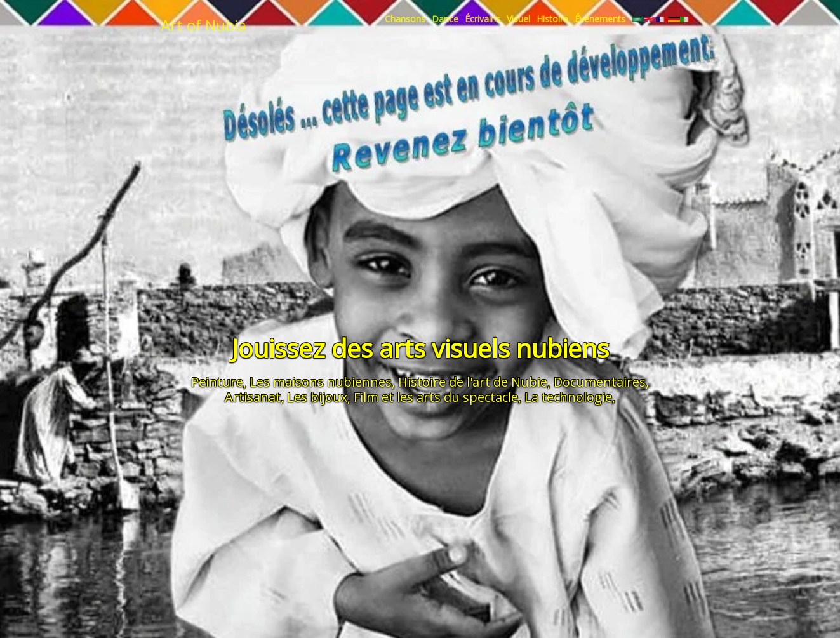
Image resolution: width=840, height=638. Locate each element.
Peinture (217, 382)
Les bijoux (317, 397)
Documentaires (600, 382)
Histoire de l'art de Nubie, (474, 382)
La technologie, (570, 397)
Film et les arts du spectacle (436, 397)
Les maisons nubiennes (321, 382)
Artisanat (253, 397)
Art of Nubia (203, 25)
